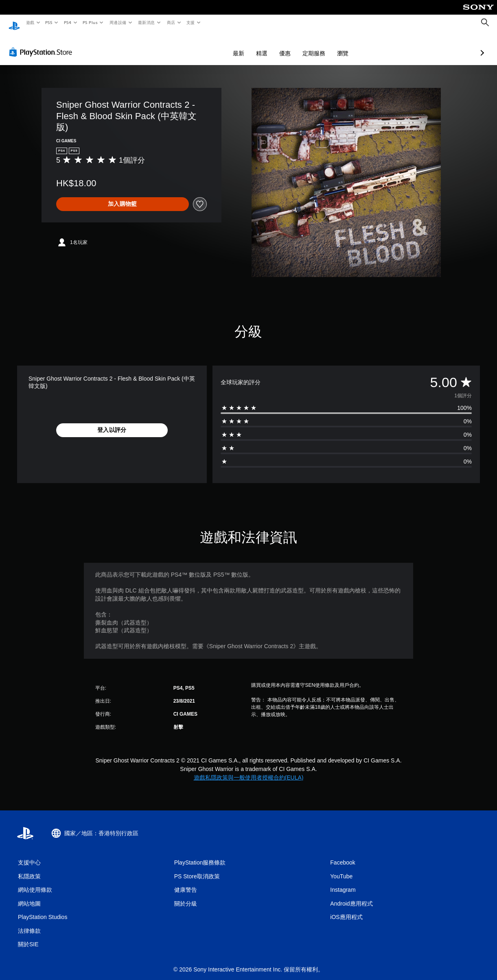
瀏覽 (300, 46)
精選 (219, 46)
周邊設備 (118, 22)
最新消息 (147, 22)
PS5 (49, 22)
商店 (171, 22)
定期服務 (271, 46)
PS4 (68, 22)
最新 (195, 46)
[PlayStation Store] (42, 44)
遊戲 (30, 22)
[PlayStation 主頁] (14, 23)
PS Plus (90, 22)
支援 (190, 22)
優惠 (242, 46)
